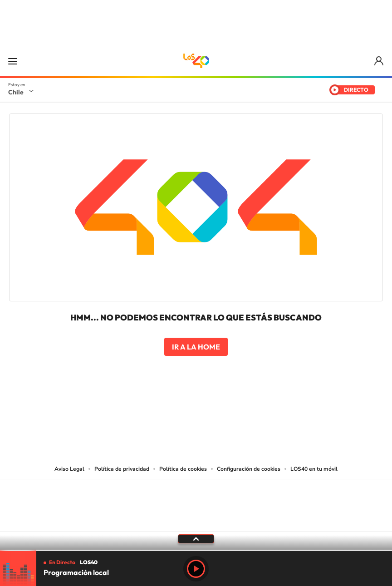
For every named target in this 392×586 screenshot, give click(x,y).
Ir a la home (196, 347)
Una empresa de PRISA (196, 499)
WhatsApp (250, 408)
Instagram (160, 408)
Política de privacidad (122, 469)
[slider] (196, 550)
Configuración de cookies (249, 469)
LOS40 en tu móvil (314, 469)
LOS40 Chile (196, 61)
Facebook (214, 408)
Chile (16, 92)
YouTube (178, 408)
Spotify (232, 408)
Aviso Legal (69, 469)
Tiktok (142, 408)
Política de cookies (183, 469)
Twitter (196, 408)
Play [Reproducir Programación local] (196, 569)
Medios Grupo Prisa (196, 521)
